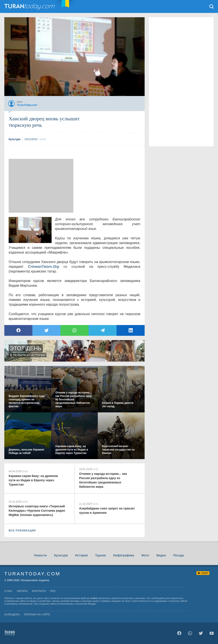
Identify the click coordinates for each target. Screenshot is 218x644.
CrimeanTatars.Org (43, 267)
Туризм (101, 555)
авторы (22, 591)
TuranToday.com (30, 6)
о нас (8, 591)
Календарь (12, 615)
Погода (179, 555)
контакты (39, 591)
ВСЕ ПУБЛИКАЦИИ (22, 531)
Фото (145, 555)
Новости (40, 555)
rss (53, 591)
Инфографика (124, 555)
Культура (61, 555)
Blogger (92, 604)
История (81, 555)
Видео (161, 555)
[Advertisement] (41, 186)
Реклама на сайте (37, 615)
